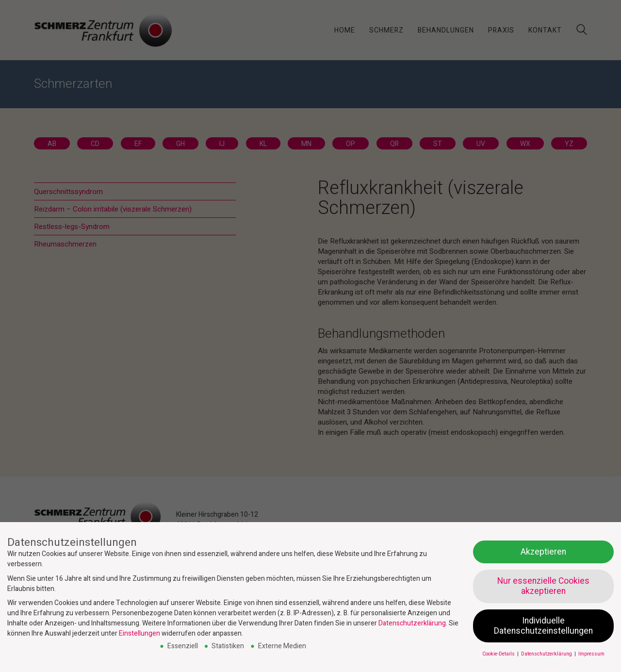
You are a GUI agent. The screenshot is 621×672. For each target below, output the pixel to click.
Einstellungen (139, 633)
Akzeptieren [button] (543, 552)
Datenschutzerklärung (412, 623)
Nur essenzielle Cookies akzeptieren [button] (543, 586)
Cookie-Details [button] (499, 654)
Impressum (591, 654)
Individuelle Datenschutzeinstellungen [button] (543, 626)
